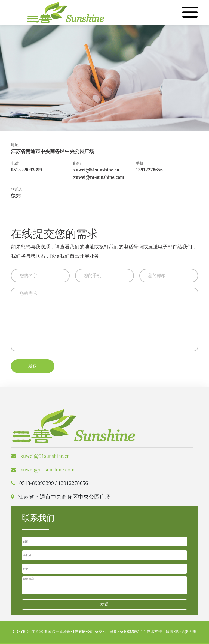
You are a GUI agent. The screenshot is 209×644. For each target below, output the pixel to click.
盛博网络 (173, 632)
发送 (33, 366)
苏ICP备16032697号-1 (128, 632)
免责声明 (189, 632)
